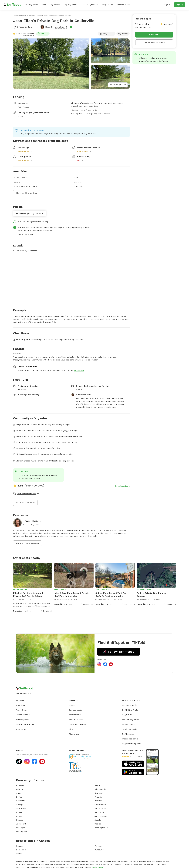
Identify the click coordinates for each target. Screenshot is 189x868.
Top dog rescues (72, 5)
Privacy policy (22, 720)
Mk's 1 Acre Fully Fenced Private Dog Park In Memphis (72, 595)
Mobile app (74, 734)
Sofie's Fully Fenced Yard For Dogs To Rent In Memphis (111, 595)
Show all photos (118, 85)
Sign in (167, 5)
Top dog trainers (91, 5)
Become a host (124, 5)
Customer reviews (78, 724)
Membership (75, 715)
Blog (44, 5)
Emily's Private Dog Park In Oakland (151, 595)
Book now (154, 35)
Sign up (180, 5)
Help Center (22, 729)
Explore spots (75, 710)
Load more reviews (25, 503)
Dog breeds (108, 5)
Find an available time (154, 42)
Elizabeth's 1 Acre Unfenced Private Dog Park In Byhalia (28, 595)
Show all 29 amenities (27, 193)
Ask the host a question (27, 543)
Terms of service (24, 715)
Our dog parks (32, 5)
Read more (79, 370)
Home (72, 705)
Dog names (55, 5)
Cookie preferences (25, 724)
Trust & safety (23, 710)
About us (20, 705)
